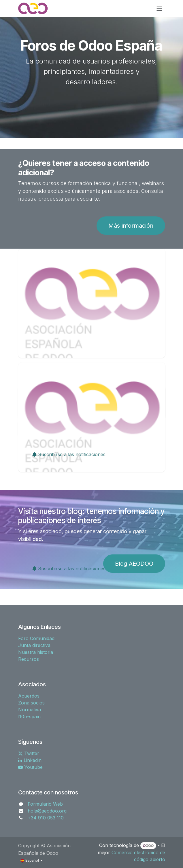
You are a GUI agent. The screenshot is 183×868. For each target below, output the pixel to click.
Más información (131, 226)
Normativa (30, 710)
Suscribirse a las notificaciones (69, 454)
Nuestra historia (36, 652)
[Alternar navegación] (159, 8)
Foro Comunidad (36, 638)
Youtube (30, 767)
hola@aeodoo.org (47, 811)
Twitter (29, 753)
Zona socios (31, 703)
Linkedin (30, 760)
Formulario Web (45, 804)
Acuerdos (29, 696)
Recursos (29, 659)
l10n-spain (29, 717)
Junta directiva (34, 645)
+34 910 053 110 (46, 818)
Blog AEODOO (134, 564)
